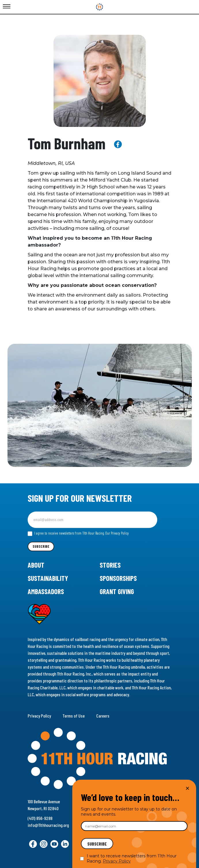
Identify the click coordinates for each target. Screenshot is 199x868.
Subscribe (41, 546)
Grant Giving (117, 591)
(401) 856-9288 (40, 818)
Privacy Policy (39, 716)
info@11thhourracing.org (48, 825)
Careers (103, 716)
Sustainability (48, 578)
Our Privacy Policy (117, 533)
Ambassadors (46, 591)
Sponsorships (118, 578)
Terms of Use (74, 716)
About (36, 565)
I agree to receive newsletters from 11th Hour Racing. (78, 533)
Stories (110, 565)
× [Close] (187, 788)
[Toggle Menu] (7, 7)
